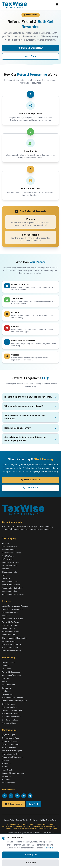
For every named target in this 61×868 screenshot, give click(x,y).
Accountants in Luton (10, 582)
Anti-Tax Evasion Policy (48, 820)
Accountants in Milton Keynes (13, 594)
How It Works (30, 56)
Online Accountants (27, 829)
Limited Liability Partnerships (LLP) (15, 701)
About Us (5, 543)
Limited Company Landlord (12, 710)
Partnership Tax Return (10, 622)
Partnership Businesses (11, 672)
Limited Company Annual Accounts (15, 606)
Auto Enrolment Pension (11, 632)
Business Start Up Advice (11, 644)
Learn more (51, 848)
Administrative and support (12, 751)
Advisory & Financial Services (13, 773)
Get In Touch (33, 804)
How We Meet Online (10, 566)
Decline (31, 863)
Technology (6, 776)
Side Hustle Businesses (11, 714)
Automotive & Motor (9, 748)
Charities (5, 678)
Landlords (6, 666)
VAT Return (6, 616)
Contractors (7, 688)
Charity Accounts (9, 635)
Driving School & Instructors (12, 757)
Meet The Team (8, 556)
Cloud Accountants (9, 685)
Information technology (11, 754)
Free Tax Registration (10, 648)
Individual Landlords (10, 707)
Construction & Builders (11, 744)
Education (6, 780)
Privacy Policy (9, 820)
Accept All (31, 855)
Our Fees (5, 569)
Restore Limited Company (12, 651)
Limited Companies (9, 663)
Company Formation (10, 641)
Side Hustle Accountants (11, 717)
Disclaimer (34, 820)
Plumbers (6, 760)
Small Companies (9, 783)
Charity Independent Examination (14, 638)
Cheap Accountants (9, 572)
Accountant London (9, 591)
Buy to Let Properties (10, 735)
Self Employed (7, 694)
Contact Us (30, 488)
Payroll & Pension (8, 628)
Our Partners (7, 578)
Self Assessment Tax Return (13, 619)
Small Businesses (9, 704)
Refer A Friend (7, 559)
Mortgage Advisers (9, 723)
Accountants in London (21, 827)
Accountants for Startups (11, 675)
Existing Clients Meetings (12, 553)
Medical (5, 767)
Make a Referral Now (30, 48)
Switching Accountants (11, 562)
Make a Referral (31, 480)
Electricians (7, 764)
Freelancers (7, 691)
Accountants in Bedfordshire (13, 588)
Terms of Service (22, 820)
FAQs (4, 575)
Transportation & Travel (11, 738)
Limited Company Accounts (12, 609)
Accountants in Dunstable (12, 585)
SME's (4, 682)
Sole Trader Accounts (10, 625)
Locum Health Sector (10, 741)
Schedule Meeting (9, 550)
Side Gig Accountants (10, 720)
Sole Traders (7, 669)
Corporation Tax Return (11, 612)
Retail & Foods (7, 770)
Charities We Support (10, 547)
